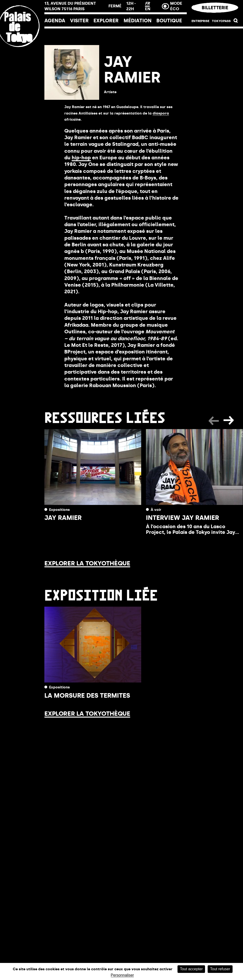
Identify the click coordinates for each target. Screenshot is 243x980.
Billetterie (215, 8)
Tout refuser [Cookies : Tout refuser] (220, 969)
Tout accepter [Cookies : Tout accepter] (191, 969)
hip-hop (81, 158)
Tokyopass (221, 21)
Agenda (55, 21)
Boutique (169, 21)
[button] (236, 22)
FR (147, 3)
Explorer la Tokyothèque (87, 563)
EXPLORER (106, 21)
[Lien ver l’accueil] (22, 57)
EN (148, 9)
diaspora (161, 113)
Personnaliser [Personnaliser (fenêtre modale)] (122, 975)
